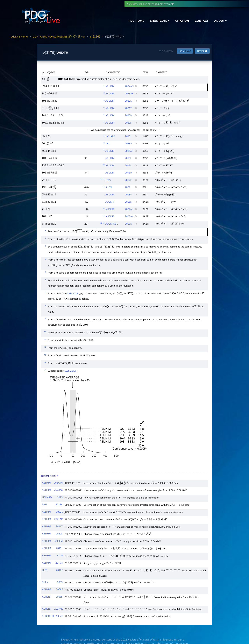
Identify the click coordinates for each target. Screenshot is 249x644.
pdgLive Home (19, 37)
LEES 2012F (71, 371)
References (50, 476)
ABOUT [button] (219, 21)
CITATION (180, 21)
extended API (156, 4)
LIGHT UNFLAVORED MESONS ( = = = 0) (59, 37)
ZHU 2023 (73, 293)
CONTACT (200, 21)
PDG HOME (132, 21)
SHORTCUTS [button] (155, 21)
